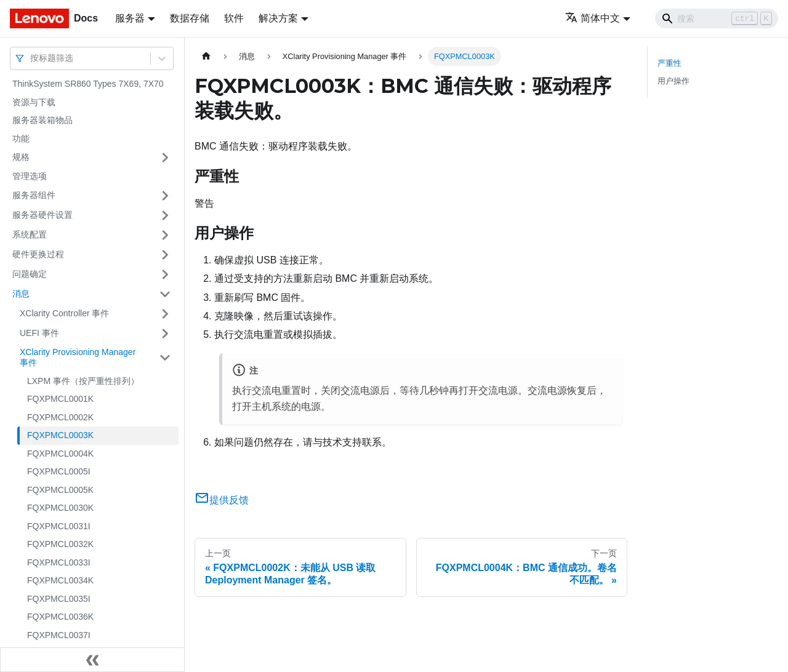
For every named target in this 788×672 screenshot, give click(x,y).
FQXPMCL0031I (59, 526)
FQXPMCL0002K (60, 417)
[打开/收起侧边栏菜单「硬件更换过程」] (165, 255)
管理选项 (30, 176)
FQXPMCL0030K (60, 508)
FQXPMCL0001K (60, 399)
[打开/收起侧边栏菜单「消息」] (165, 294)
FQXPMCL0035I (59, 599)
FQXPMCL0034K (60, 580)
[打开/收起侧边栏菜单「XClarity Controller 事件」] (165, 314)
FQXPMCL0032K (60, 544)
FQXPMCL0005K (60, 490)
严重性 (669, 63)
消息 (21, 294)
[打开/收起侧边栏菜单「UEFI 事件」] (165, 334)
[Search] (717, 18)
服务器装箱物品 (42, 120)
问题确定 (30, 274)
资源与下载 (34, 102)
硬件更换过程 (38, 254)
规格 (21, 157)
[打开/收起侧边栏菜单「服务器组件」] (165, 196)
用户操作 (673, 81)
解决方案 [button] (278, 18)
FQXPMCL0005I (59, 471)
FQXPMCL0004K (60, 454)
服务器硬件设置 (42, 215)
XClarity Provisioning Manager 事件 (78, 358)
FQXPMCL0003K (60, 435)
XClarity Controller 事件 (64, 313)
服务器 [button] (130, 18)
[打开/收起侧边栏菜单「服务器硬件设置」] (165, 215)
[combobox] (31, 58)
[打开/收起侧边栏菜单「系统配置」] (165, 235)
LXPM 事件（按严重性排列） (83, 381)
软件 (234, 18)
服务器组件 (34, 195)
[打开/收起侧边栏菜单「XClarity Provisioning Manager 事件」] (165, 358)
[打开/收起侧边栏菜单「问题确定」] (165, 274)
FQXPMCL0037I (59, 635)
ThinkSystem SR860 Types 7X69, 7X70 (88, 84)
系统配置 (30, 234)
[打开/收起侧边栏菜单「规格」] (165, 158)
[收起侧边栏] (92, 660)
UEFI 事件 (39, 333)
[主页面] (206, 56)
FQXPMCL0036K (60, 617)
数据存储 (190, 18)
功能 (21, 138)
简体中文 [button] (593, 18)
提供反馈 (222, 500)
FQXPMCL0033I (59, 562)
